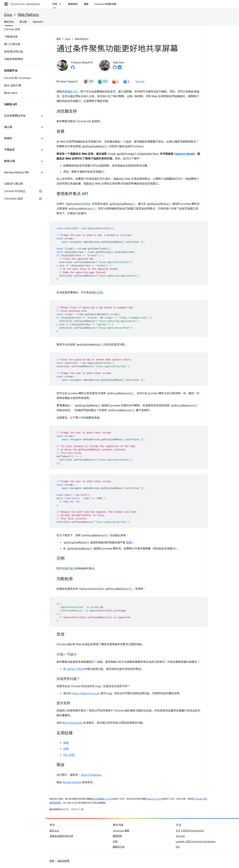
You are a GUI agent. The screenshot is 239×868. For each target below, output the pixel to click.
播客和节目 (119, 847)
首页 (59, 39)
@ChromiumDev (73, 723)
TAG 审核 (69, 755)
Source (140, 82)
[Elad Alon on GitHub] (115, 68)
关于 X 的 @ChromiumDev (190, 831)
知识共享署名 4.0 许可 (102, 799)
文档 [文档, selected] (55, 4)
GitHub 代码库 (75, 669)
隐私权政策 (63, 861)
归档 (115, 841)
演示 (73, 569)
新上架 (23, 22)
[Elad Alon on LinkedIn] (119, 68)
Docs (8, 15)
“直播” (129, 543)
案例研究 (73, 4)
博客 (86, 4)
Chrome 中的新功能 (105, 4)
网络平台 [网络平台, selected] (9, 22)
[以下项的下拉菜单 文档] (61, 4)
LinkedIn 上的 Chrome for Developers (196, 841)
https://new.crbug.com (86, 693)
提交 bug (54, 831)
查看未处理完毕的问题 (61, 836)
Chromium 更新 (121, 831)
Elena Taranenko (91, 775)
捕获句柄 (97, 293)
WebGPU (38, 22)
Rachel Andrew (72, 782)
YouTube (180, 836)
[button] (20, 116)
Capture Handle (184, 154)
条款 (52, 861)
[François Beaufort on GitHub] (73, 68)
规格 (66, 743)
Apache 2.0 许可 (155, 799)
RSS (178, 847)
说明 (66, 749)
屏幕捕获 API (70, 92)
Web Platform (28, 15)
